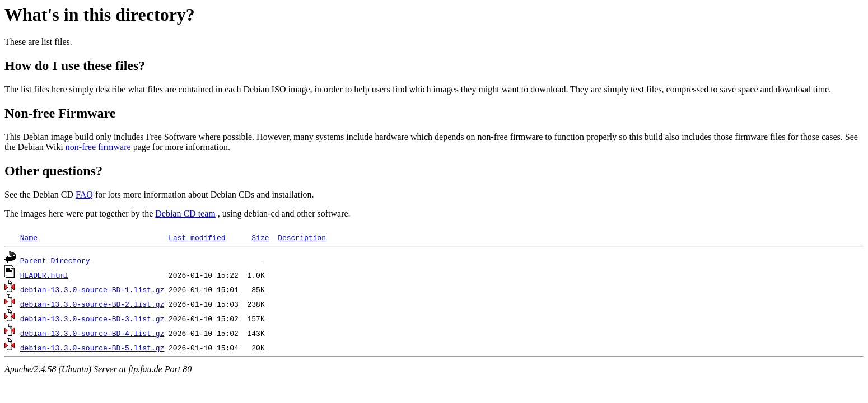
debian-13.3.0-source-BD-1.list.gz (92, 289)
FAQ (84, 195)
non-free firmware (98, 147)
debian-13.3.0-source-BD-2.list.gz (92, 304)
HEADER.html (44, 275)
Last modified (197, 237)
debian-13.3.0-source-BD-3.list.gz (92, 318)
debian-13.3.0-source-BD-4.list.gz (92, 333)
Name (29, 237)
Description (302, 237)
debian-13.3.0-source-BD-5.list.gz (92, 348)
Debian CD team (185, 214)
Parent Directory (55, 260)
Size (260, 237)
